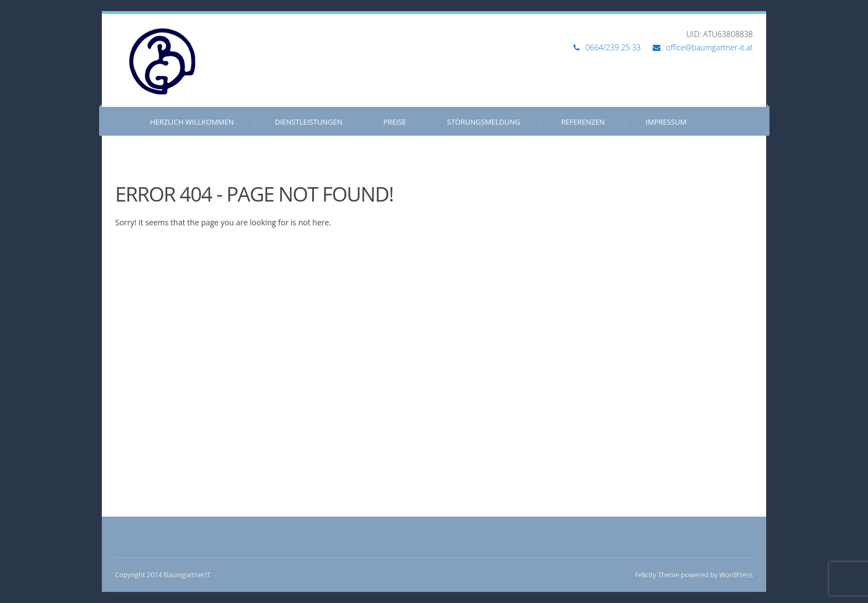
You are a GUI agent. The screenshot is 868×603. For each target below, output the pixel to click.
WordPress (735, 575)
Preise (395, 122)
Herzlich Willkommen (192, 122)
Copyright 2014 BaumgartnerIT (163, 575)
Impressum (666, 122)
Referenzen (583, 122)
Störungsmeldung (484, 122)
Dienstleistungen (309, 122)
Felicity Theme (657, 575)
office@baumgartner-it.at (709, 47)
